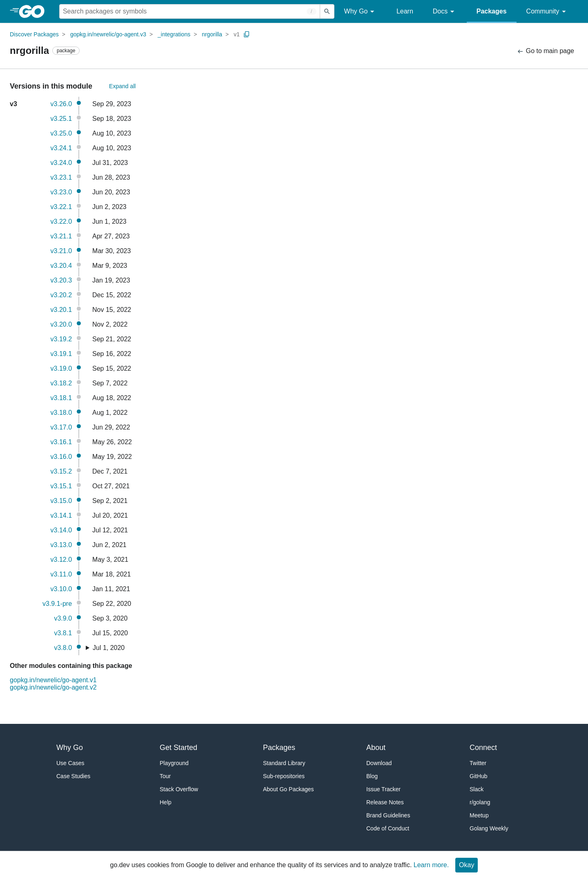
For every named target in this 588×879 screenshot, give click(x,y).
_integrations (174, 34)
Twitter (478, 763)
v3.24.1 (61, 148)
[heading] (35, 11)
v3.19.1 (61, 354)
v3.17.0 (61, 427)
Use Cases (70, 763)
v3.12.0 (61, 560)
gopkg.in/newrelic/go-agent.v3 (108, 34)
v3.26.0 (61, 104)
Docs (445, 12)
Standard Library (284, 763)
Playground (174, 763)
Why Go (361, 12)
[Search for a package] (190, 11)
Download (379, 763)
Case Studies (73, 776)
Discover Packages (34, 34)
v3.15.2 (61, 471)
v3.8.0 (63, 648)
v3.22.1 (61, 207)
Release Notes (385, 802)
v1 (237, 34)
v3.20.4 (61, 266)
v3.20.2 (61, 295)
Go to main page (545, 51)
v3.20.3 (61, 280)
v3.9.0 (63, 618)
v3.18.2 (61, 383)
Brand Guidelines (388, 815)
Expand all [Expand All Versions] (122, 86)
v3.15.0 (61, 501)
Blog (372, 776)
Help (166, 802)
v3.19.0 (61, 368)
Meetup (479, 815)
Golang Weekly (489, 828)
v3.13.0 (61, 545)
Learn (405, 11)
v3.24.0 (61, 163)
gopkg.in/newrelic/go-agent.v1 (53, 680)
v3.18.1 (61, 398)
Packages (492, 11)
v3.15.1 (61, 486)
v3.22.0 (61, 221)
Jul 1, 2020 (109, 648)
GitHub (479, 776)
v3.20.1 (61, 310)
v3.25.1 (61, 119)
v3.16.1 (61, 442)
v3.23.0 (61, 192)
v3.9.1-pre (57, 604)
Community (547, 12)
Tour (165, 776)
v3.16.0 (61, 457)
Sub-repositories (284, 776)
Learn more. (431, 865)
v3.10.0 (61, 589)
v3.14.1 (61, 515)
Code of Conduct (388, 828)
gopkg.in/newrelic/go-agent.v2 (53, 687)
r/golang (480, 802)
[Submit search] (327, 11)
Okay (467, 865)
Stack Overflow (179, 789)
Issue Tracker (383, 789)
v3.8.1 (63, 633)
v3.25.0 (61, 133)
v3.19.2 (61, 339)
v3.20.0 (61, 324)
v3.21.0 (61, 251)
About (376, 748)
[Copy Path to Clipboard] (247, 34)
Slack (477, 789)
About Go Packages (288, 789)
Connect (483, 748)
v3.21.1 (61, 236)
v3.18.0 (61, 413)
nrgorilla (212, 34)
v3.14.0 (61, 530)
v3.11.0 (61, 574)
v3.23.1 (61, 177)
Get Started (178, 748)
